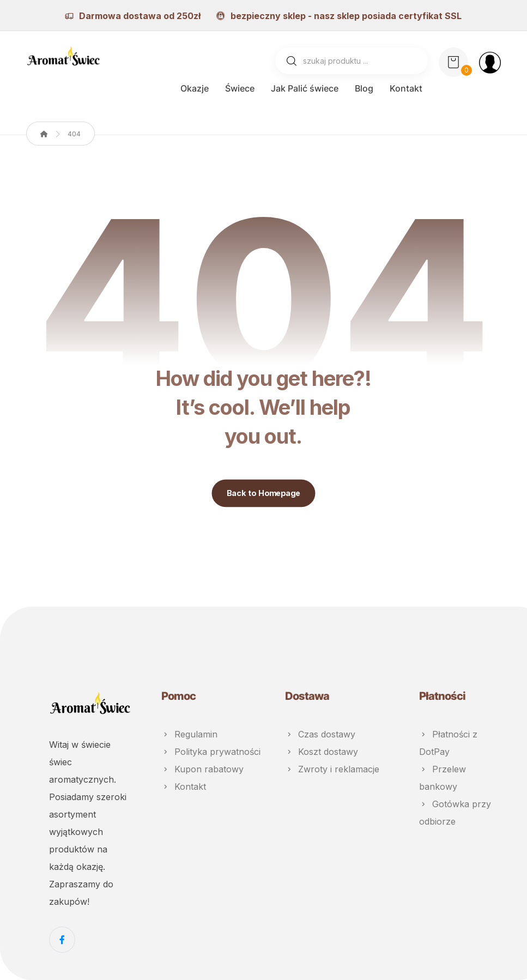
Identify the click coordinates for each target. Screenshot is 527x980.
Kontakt (184, 787)
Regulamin (189, 734)
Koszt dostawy (322, 752)
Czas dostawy (320, 734)
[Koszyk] (453, 61)
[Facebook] (62, 940)
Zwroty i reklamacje (332, 769)
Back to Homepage (264, 493)
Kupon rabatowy (202, 769)
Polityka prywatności (211, 752)
